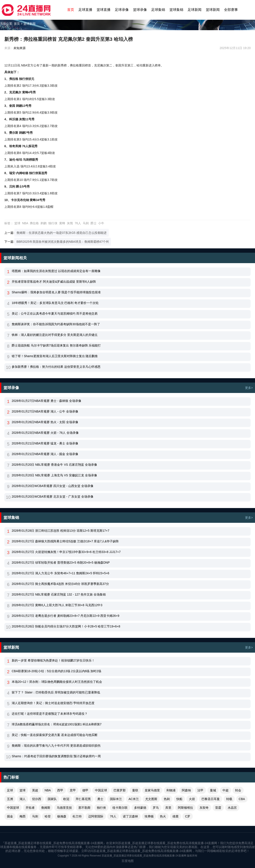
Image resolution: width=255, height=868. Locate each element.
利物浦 (171, 790)
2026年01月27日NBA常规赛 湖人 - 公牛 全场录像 (45, 411)
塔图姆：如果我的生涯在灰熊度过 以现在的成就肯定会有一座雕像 (56, 271)
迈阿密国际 (96, 816)
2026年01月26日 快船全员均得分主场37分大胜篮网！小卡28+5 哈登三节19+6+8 (66, 626)
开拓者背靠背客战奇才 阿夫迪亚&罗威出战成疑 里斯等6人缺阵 (54, 282)
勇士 (100, 799)
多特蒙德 (140, 808)
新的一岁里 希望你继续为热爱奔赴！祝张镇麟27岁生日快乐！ (53, 660)
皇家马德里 (152, 790)
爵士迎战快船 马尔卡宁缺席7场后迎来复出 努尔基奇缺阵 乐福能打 (56, 345)
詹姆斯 (46, 808)
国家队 (52, 799)
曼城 (213, 790)
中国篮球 (13, 808)
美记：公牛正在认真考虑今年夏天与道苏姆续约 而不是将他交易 (55, 314)
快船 (179, 799)
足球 (10, 790)
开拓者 (30, 808)
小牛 (101, 223)
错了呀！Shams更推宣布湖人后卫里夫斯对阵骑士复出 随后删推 (55, 356)
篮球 (17, 223)
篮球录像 (140, 10)
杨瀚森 (62, 816)
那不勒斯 (84, 808)
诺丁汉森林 (130, 816)
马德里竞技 (64, 808)
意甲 (73, 790)
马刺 (86, 223)
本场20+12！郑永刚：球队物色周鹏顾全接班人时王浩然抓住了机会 (57, 682)
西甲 (60, 790)
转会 (238, 790)
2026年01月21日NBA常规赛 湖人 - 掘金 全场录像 (45, 454)
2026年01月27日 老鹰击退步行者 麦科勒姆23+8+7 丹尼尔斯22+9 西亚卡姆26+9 (65, 616)
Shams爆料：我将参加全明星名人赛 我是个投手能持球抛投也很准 (56, 292)
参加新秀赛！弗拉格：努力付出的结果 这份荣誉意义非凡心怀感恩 (56, 367)
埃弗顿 (149, 816)
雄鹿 (175, 816)
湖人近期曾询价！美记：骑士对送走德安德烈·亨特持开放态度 (53, 703)
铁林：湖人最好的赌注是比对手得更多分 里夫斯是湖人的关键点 (55, 335)
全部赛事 (231, 10)
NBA (25, 223)
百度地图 (128, 861)
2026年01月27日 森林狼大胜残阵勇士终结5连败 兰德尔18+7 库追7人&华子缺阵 (65, 541)
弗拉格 (34, 223)
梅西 (23, 816)
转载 (229, 799)
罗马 (156, 808)
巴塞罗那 (120, 790)
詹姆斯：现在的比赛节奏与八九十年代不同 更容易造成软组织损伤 (56, 746)
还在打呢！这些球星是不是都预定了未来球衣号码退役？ (50, 714)
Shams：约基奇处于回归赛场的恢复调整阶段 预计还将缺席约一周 (56, 756)
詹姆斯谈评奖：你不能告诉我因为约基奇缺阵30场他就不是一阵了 (56, 324)
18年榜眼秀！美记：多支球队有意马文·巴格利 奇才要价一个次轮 (55, 303)
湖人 (23, 799)
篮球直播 (104, 10)
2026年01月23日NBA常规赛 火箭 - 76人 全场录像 (45, 433)
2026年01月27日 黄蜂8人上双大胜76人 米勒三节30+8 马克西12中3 (57, 605)
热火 (163, 816)
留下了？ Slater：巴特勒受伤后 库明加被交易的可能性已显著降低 (56, 692)
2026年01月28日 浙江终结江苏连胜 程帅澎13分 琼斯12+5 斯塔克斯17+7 (61, 531)
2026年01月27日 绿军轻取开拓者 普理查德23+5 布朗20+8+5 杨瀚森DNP (61, 563)
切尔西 (37, 799)
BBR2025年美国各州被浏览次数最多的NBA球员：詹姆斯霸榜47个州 (63, 242)
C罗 (188, 816)
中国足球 (101, 790)
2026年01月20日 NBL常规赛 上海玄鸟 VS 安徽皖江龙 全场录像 (54, 475)
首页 (71, 10)
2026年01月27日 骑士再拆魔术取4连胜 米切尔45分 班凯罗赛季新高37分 (60, 584)
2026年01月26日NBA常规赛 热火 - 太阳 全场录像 (45, 422)
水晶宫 (232, 808)
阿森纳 (186, 790)
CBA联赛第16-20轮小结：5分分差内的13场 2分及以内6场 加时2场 (56, 671)
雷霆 (218, 808)
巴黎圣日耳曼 (211, 799)
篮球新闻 (213, 10)
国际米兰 (116, 799)
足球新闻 (195, 10)
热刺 (167, 799)
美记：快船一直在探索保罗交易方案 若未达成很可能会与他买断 (55, 735)
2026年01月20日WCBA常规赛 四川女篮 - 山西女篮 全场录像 (53, 486)
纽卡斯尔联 (120, 808)
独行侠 (53, 223)
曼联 (135, 790)
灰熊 (70, 223)
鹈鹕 (44, 223)
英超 (35, 790)
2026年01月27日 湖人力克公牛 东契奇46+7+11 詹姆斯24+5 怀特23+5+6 (60, 573)
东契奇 (204, 808)
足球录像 (122, 10)
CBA (242, 799)
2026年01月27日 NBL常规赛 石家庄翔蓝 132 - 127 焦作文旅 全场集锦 (59, 594)
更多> (249, 388)
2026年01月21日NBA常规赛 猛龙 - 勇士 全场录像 (45, 443)
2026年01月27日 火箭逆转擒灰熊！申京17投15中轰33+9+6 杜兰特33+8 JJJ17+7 (66, 552)
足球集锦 (158, 10)
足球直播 (85, 10)
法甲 (200, 790)
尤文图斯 (151, 799)
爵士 (94, 223)
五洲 (10, 799)
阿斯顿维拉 (185, 808)
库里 (168, 808)
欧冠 (66, 799)
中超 (226, 790)
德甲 (85, 790)
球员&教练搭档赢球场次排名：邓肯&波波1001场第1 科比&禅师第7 (57, 724)
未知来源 (19, 48)
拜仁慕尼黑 (83, 799)
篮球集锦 (176, 10)
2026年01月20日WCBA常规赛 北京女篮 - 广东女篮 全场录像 (53, 497)
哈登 (48, 816)
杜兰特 (77, 816)
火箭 (192, 799)
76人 (78, 223)
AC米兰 (134, 799)
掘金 (10, 816)
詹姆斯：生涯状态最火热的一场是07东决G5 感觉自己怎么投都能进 (62, 233)
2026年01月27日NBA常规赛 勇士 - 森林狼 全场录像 (46, 401)
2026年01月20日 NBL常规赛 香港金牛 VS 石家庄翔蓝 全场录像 (54, 465)
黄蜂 (62, 223)
